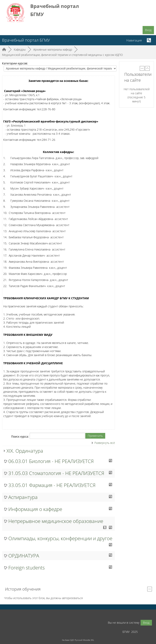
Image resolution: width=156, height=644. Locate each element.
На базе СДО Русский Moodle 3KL (78, 640)
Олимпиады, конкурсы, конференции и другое (60, 538)
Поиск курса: (20, 436)
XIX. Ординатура (25, 451)
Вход (148, 30)
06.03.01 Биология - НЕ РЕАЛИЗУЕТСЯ (51, 461)
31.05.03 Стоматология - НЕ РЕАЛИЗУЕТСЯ (56, 473)
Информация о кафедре (35, 509)
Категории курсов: (15, 63)
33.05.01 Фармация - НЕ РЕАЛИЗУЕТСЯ (52, 485)
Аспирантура (23, 497)
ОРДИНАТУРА (24, 556)
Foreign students (27, 568)
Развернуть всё (105, 443)
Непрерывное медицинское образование (56, 521)
